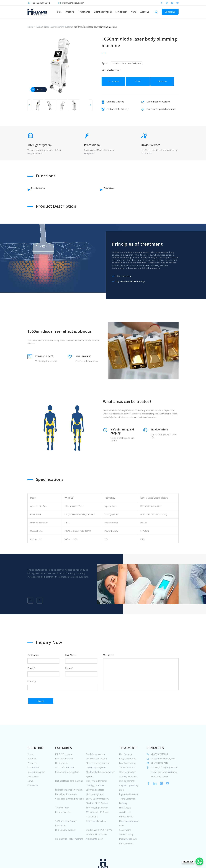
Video (40, 90)
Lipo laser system (95, 808)
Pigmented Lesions (129, 808)
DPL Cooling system (65, 844)
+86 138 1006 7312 (41, 3)
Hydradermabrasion (129, 835)
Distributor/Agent (103, 12)
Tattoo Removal (127, 781)
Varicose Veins (126, 857)
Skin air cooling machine (98, 777)
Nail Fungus (125, 821)
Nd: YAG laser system (96, 772)
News (134, 12)
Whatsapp (162, 85)
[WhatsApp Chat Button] (199, 861)
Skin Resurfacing (127, 786)
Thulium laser (62, 821)
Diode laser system (95, 768)
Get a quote (113, 85)
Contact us (170, 12)
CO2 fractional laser (65, 781)
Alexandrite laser (94, 853)
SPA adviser (121, 12)
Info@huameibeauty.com (73, 3)
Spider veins (125, 844)
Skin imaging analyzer (97, 821)
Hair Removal (126, 768)
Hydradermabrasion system (69, 803)
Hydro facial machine (96, 835)
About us (145, 12)
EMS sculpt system (64, 772)
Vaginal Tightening (129, 799)
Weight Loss (94, 190)
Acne (122, 839)
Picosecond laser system (67, 786)
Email (138, 85)
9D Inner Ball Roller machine (69, 853)
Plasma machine (63, 826)
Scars (122, 803)
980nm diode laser (95, 803)
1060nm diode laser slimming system (54, 27)
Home (59, 12)
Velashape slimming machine (69, 812)
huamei (37, 12)
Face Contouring (127, 777)
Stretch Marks (126, 830)
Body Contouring (45, 190)
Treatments (84, 12)
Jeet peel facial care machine (69, 795)
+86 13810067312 (160, 777)
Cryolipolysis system (96, 781)
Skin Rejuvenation (128, 790)
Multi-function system (66, 808)
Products (70, 12)
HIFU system (61, 777)
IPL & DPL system (64, 768)
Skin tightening (127, 795)
